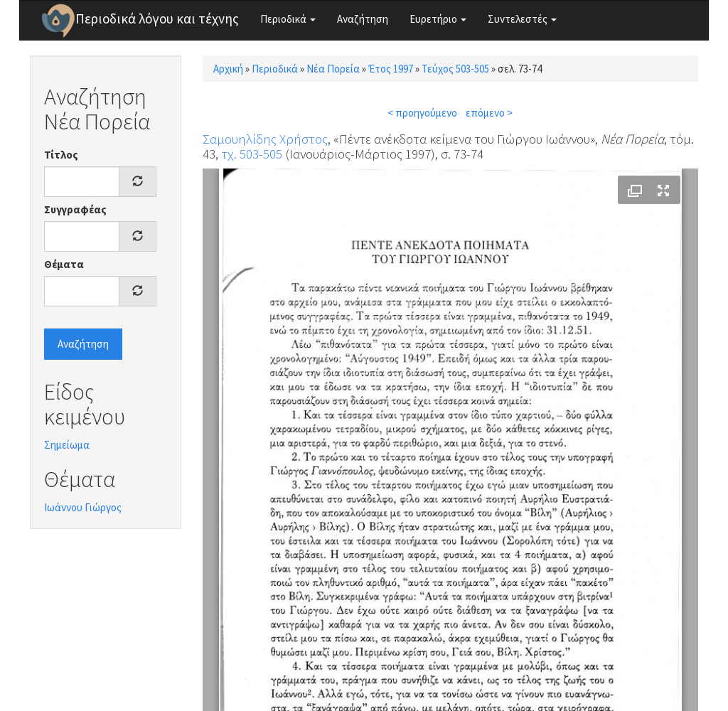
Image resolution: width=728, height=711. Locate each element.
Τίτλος (61, 155)
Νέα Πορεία (333, 69)
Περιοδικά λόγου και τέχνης (157, 18)
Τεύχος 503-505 (455, 69)
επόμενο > (489, 113)
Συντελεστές (522, 19)
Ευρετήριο (438, 19)
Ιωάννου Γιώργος (83, 507)
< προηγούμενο (422, 113)
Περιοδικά (288, 19)
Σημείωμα (67, 445)
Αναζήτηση (363, 19)
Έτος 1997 (391, 69)
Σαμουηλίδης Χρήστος (265, 139)
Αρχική (228, 69)
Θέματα (64, 264)
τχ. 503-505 (252, 154)
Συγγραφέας (75, 209)
